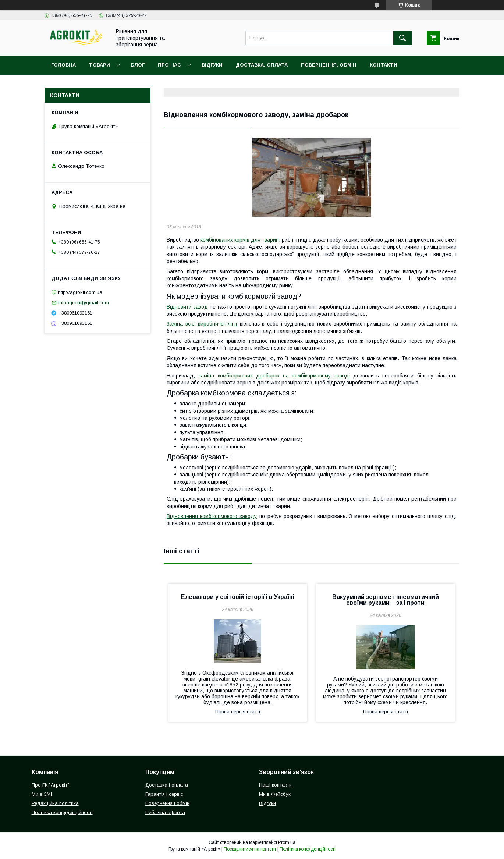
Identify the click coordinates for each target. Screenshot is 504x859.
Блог (138, 65)
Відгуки (212, 65)
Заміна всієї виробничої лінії (202, 324)
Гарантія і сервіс (164, 794)
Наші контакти (275, 785)
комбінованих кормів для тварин (240, 240)
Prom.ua (287, 842)
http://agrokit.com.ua (80, 292)
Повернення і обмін (167, 803)
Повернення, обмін (329, 65)
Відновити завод (187, 307)
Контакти (384, 65)
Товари (100, 65)
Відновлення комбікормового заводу (212, 516)
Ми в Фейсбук (275, 794)
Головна (63, 65)
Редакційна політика (55, 803)
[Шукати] (402, 38)
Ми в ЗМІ (42, 794)
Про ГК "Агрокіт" (50, 785)
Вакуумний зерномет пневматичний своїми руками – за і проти (386, 600)
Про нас (169, 65)
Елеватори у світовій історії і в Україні (237, 597)
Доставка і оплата (167, 785)
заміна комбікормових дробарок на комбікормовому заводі (274, 376)
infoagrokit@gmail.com (84, 303)
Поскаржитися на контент (250, 849)
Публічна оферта (165, 812)
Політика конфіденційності (62, 812)
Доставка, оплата (262, 65)
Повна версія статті (238, 712)
